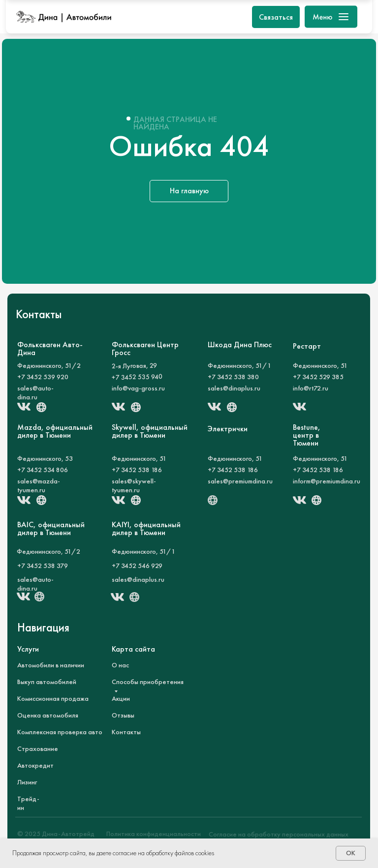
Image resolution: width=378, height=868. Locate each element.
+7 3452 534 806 (43, 470)
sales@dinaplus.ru (234, 388)
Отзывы (123, 715)
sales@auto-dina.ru (35, 392)
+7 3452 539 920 (43, 377)
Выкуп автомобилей (47, 682)
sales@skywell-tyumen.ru (134, 485)
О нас (120, 665)
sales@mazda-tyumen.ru (39, 485)
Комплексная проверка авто (60, 732)
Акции (121, 698)
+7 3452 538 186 (137, 470)
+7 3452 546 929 (137, 566)
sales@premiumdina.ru (240, 481)
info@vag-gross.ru (138, 388)
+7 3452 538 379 (43, 566)
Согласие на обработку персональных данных (279, 834)
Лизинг (27, 782)
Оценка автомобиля (48, 715)
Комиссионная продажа (53, 698)
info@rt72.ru (311, 388)
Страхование (38, 748)
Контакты (126, 732)
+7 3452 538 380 (233, 377)
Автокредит (35, 765)
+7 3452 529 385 (318, 377)
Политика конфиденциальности (154, 834)
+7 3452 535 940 (137, 377)
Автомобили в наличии (51, 665)
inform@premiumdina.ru (327, 481)
